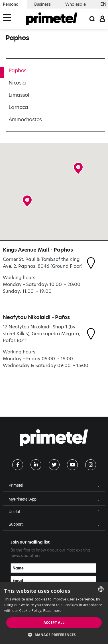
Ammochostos (25, 119)
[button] (27, 201)
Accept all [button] (54, 623)
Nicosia (17, 83)
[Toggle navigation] (9, 19)
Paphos (17, 70)
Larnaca (18, 107)
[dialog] (54, 613)
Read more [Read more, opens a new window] (52, 611)
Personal (11, 4)
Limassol (19, 95)
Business (42, 4)
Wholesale (76, 4)
